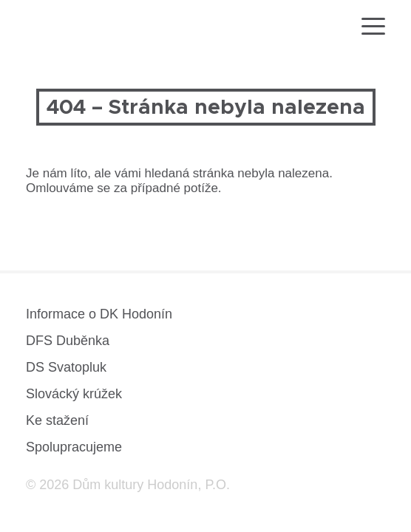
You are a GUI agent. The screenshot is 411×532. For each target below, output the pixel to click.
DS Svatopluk (66, 367)
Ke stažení (57, 420)
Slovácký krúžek (74, 394)
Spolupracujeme (74, 447)
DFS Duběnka (68, 341)
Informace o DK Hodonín (99, 314)
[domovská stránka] (65, 28)
